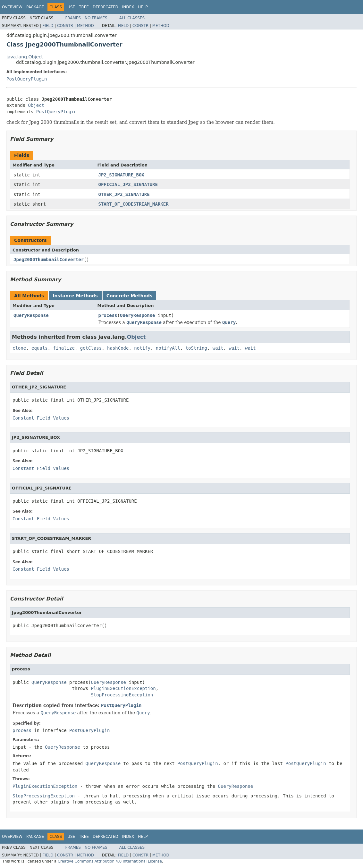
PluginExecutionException (123, 688)
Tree (84, 7)
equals (40, 348)
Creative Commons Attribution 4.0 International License (110, 861)
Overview (12, 7)
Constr (65, 26)
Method (85, 26)
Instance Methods (75, 296)
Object (36, 105)
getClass (91, 348)
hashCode (118, 348)
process (108, 315)
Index (128, 7)
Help (143, 7)
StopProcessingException (122, 695)
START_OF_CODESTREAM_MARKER (134, 204)
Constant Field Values (41, 418)
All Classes (132, 18)
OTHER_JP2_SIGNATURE (124, 194)
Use (71, 7)
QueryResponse (31, 315)
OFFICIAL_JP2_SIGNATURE (128, 184)
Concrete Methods (130, 296)
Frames (73, 18)
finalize (64, 348)
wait (218, 348)
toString (196, 348)
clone (19, 348)
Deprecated (106, 7)
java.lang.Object (25, 57)
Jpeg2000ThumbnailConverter (49, 260)
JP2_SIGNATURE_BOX (121, 175)
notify (142, 348)
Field (48, 26)
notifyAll (168, 348)
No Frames (96, 18)
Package (35, 7)
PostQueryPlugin (27, 79)
